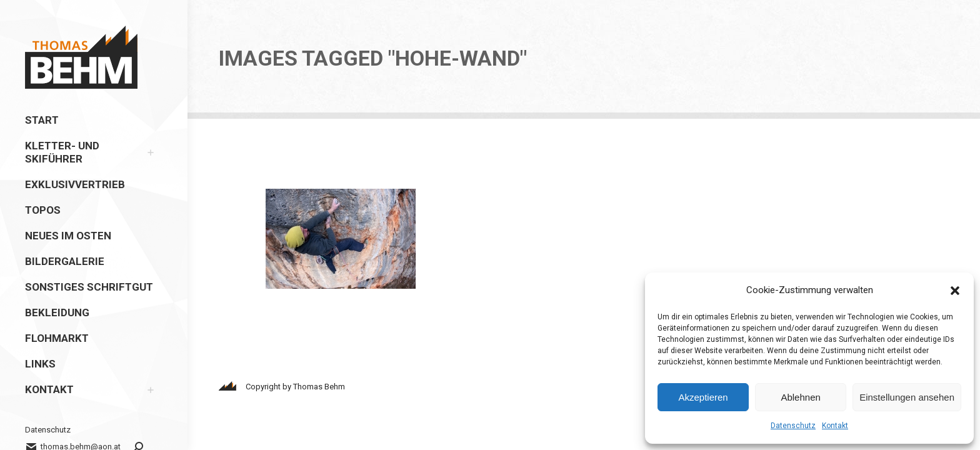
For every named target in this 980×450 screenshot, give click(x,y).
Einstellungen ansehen (907, 397)
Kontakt (835, 426)
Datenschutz (793, 426)
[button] (955, 291)
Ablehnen (800, 397)
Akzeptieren (703, 397)
